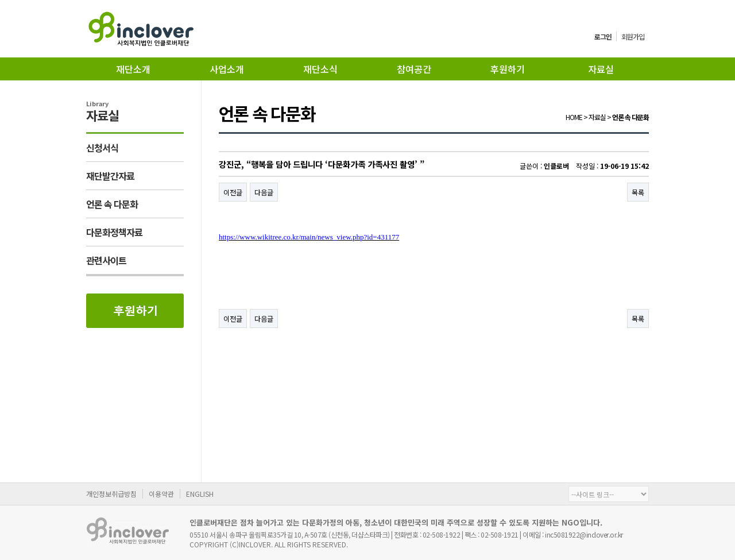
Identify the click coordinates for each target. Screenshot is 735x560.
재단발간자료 (110, 176)
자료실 (601, 69)
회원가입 (633, 36)
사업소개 (227, 69)
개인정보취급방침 (111, 494)
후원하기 (508, 69)
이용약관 (161, 494)
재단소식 (320, 69)
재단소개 (133, 69)
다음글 (264, 192)
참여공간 (414, 69)
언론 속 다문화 (112, 204)
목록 (638, 192)
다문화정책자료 (114, 232)
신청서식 (102, 148)
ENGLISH (200, 494)
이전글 (233, 192)
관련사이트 (106, 260)
